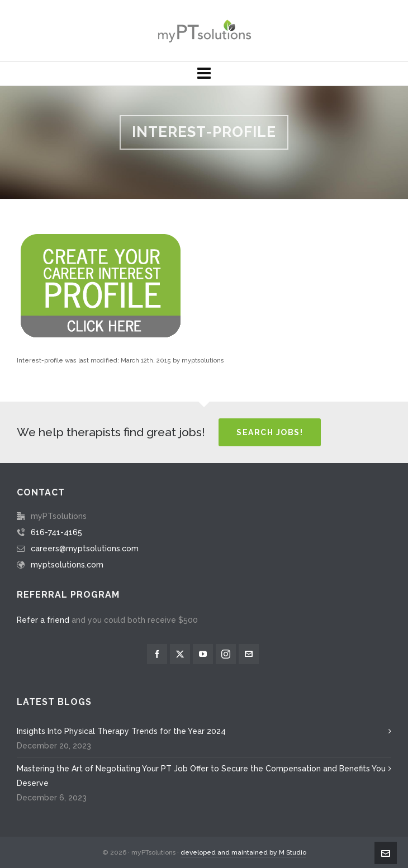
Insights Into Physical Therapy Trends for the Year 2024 (121, 731)
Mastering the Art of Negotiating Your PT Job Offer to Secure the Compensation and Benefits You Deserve (201, 776)
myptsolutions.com (67, 565)
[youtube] (203, 654)
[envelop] (249, 654)
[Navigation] (204, 74)
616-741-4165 (56, 532)
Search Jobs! (270, 432)
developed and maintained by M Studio (243, 852)
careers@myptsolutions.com (85, 549)
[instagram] (226, 654)
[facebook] (157, 654)
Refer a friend (43, 620)
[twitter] (180, 654)
